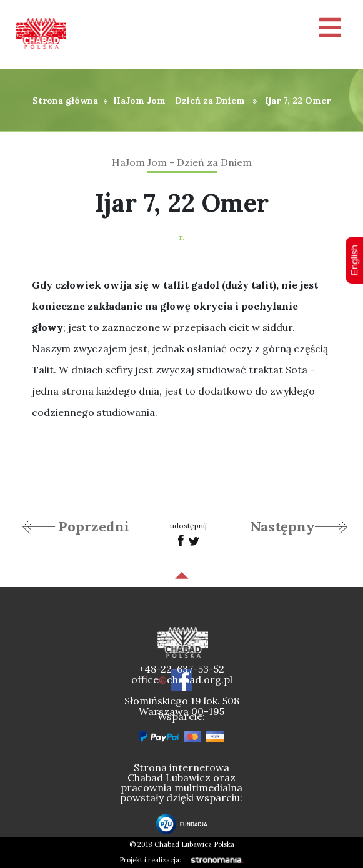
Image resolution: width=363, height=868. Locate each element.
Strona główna (65, 101)
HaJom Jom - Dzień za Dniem (179, 101)
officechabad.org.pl (182, 679)
